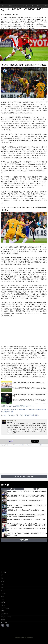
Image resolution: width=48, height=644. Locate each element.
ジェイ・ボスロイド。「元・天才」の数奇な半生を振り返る (20, 415)
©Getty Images (44, 99)
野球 (10, 6)
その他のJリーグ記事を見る (24, 477)
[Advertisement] (24, 460)
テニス (39, 6)
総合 (3, 6)
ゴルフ (25, 6)
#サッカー (9, 445)
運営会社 (3, 620)
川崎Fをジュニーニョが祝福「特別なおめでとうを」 (18, 406)
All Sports (3, 594)
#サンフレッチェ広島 (18, 445)
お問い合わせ (4, 614)
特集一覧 (3, 605)
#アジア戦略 (39, 445)
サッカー (18, 6)
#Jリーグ (3, 445)
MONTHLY (36, 489)
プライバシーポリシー (7, 617)
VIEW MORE (24, 540)
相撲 (32, 6)
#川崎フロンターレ (30, 445)
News (2, 597)
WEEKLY (12, 489)
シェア (11, 441)
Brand (2, 600)
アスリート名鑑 (5, 608)
